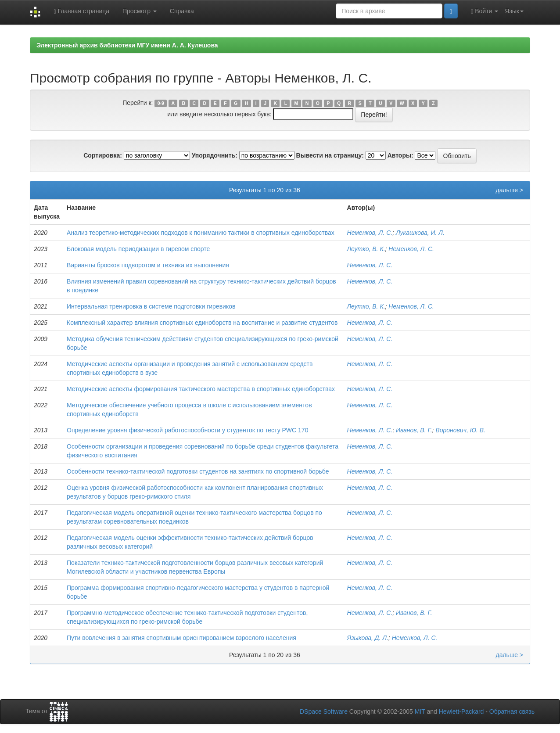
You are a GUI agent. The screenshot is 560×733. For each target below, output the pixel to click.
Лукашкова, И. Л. (420, 233)
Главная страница (81, 11)
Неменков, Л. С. (370, 233)
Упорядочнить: (215, 155)
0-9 (161, 103)
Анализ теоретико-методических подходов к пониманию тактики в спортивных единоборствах (201, 233)
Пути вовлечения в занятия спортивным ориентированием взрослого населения (181, 638)
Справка (182, 11)
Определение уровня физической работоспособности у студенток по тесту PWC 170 (187, 430)
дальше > (509, 190)
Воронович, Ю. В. (460, 430)
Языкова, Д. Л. (368, 638)
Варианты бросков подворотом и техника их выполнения (148, 265)
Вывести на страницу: (330, 155)
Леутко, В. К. (366, 249)
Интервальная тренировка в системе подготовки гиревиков (151, 306)
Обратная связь (512, 711)
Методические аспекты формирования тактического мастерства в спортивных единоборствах (201, 389)
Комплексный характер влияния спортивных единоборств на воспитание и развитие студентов (202, 323)
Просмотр (140, 11)
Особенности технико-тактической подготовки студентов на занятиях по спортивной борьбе (198, 471)
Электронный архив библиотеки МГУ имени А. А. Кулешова (127, 45)
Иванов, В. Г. (414, 430)
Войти (485, 11)
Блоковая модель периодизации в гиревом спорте (138, 249)
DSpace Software (324, 711)
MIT (420, 711)
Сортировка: (103, 155)
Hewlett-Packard (461, 711)
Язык (514, 11)
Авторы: (400, 155)
